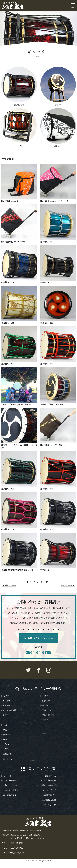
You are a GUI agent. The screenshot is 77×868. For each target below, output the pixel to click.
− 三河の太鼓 (46, 710)
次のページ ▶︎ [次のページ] (68, 585)
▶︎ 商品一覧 (6, 776)
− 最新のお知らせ (48, 785)
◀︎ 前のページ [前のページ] (9, 585)
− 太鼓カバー (7, 754)
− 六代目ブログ (47, 795)
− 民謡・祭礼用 (47, 715)
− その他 (44, 720)
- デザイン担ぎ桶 (9, 710)
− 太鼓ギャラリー (48, 781)
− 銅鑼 (4, 739)
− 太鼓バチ (6, 744)
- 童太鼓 (5, 715)
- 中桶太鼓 (6, 705)
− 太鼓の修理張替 (9, 781)
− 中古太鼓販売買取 (10, 790)
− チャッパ (6, 735)
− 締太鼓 (44, 705)
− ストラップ (7, 759)
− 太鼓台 (5, 749)
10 (47, 582)
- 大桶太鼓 (6, 701)
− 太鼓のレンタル (9, 785)
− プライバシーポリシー (51, 805)
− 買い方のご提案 (9, 795)
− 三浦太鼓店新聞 (48, 800)
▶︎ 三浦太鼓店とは (48, 776)
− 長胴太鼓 (45, 701)
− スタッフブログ (48, 790)
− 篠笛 (4, 730)
